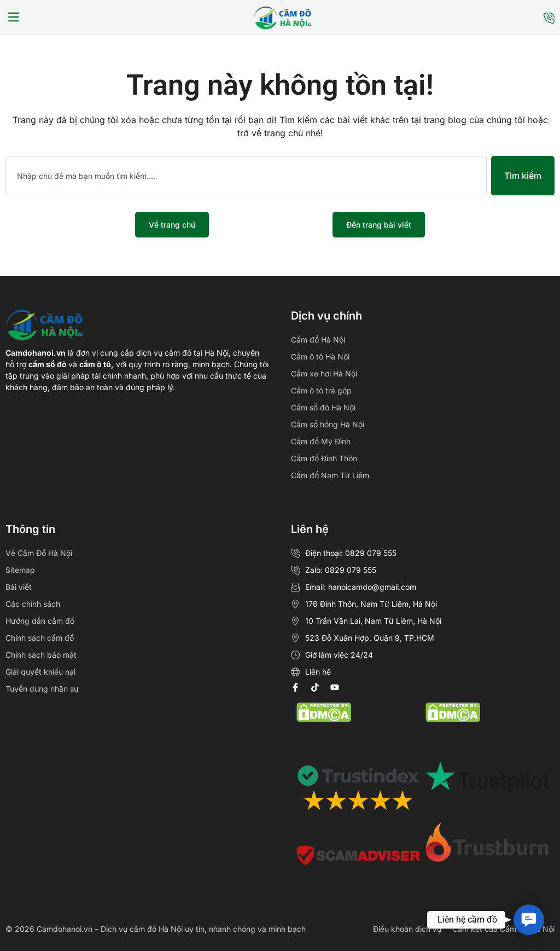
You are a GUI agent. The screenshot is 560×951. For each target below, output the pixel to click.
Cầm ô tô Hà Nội (320, 356)
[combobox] (246, 176)
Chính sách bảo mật (41, 655)
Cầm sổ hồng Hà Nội (328, 424)
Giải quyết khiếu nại (40, 672)
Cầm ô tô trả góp (321, 390)
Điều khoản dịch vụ (407, 929)
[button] (14, 18)
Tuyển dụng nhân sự (42, 689)
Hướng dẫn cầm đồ (40, 621)
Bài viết (19, 587)
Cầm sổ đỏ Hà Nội (323, 407)
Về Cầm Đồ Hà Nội (39, 553)
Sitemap (20, 570)
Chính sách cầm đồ (40, 638)
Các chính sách (33, 604)
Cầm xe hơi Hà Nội (324, 373)
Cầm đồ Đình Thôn (324, 458)
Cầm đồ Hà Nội (318, 340)
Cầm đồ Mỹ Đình (321, 441)
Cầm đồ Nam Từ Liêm (330, 475)
